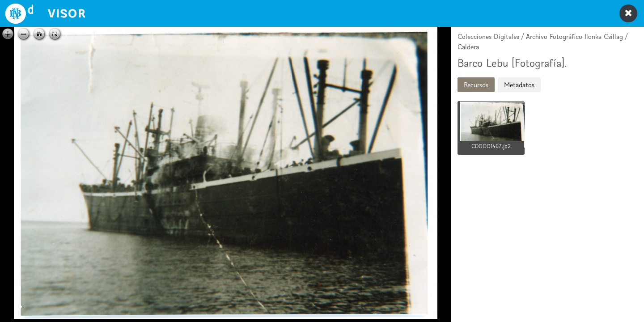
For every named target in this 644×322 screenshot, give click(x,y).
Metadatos (519, 85)
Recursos (476, 85)
